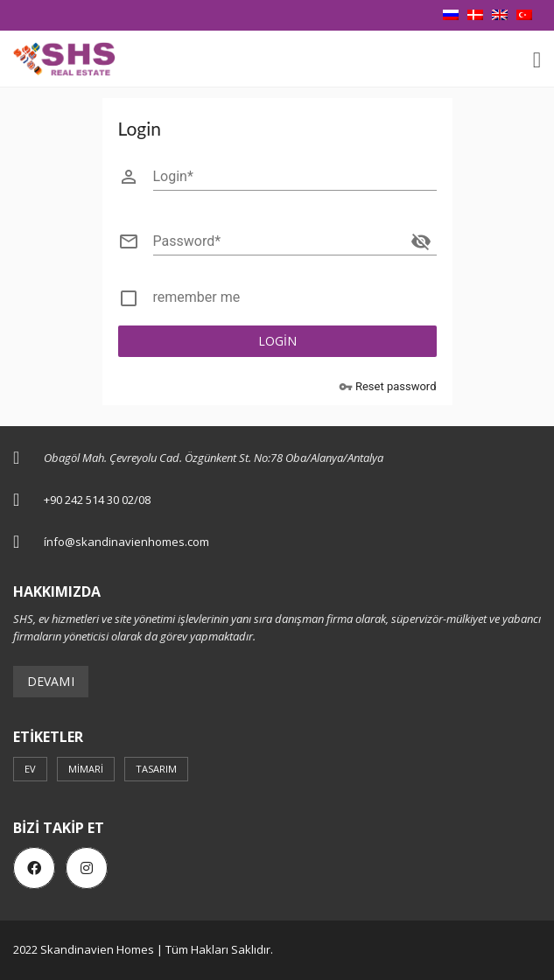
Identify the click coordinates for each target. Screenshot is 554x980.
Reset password (388, 387)
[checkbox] (277, 301)
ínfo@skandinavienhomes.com (126, 542)
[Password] (279, 241)
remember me (197, 297)
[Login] (295, 177)
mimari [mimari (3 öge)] (86, 769)
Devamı (51, 681)
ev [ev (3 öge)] (30, 769)
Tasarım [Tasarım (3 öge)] (156, 769)
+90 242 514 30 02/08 (97, 500)
